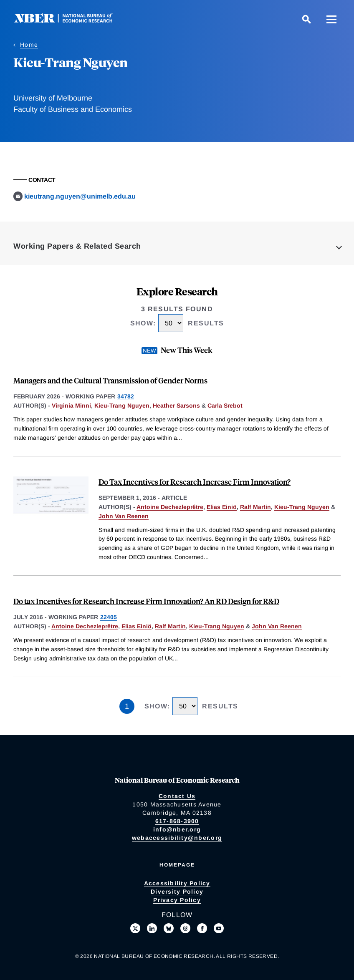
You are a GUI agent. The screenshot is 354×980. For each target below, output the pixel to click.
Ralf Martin (255, 507)
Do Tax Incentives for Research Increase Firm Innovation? (195, 482)
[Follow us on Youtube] (219, 928)
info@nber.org (177, 829)
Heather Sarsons (176, 406)
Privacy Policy (177, 900)
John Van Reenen (124, 516)
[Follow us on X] (135, 928)
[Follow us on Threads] (185, 928)
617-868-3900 (177, 821)
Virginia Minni (71, 406)
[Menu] (331, 19)
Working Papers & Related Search (77, 246)
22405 (109, 617)
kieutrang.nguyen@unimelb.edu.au (80, 196)
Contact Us (177, 796)
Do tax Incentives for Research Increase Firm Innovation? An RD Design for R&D (146, 601)
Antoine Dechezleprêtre (170, 507)
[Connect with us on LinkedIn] (152, 928)
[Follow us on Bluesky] (169, 928)
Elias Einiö (222, 507)
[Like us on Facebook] (202, 928)
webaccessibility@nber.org (177, 838)
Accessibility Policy (177, 883)
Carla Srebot (225, 406)
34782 (126, 396)
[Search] (306, 19)
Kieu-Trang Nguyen (122, 406)
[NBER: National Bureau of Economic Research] (70, 21)
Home (29, 45)
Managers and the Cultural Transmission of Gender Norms (110, 380)
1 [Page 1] (127, 706)
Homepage (177, 865)
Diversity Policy (177, 892)
